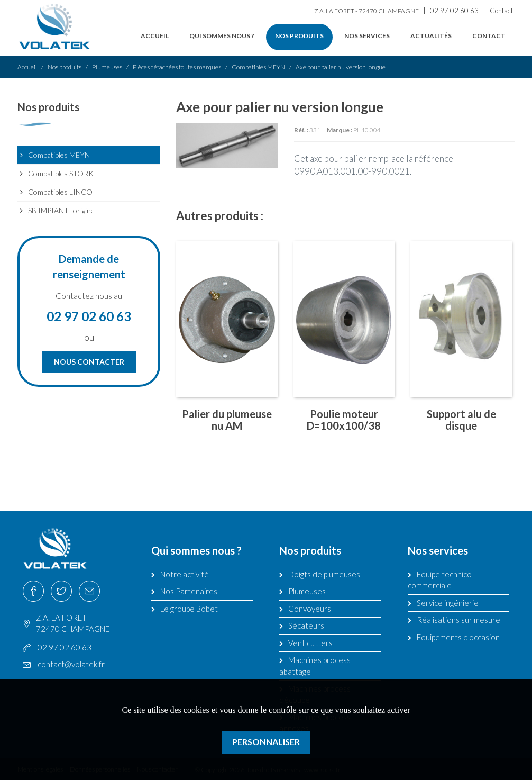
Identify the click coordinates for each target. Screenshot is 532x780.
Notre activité (185, 574)
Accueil (155, 36)
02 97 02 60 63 (454, 11)
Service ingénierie (448, 603)
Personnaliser (266, 742)
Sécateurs (306, 625)
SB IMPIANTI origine (61, 210)
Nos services (367, 36)
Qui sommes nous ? (222, 36)
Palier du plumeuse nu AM (227, 420)
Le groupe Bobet (189, 609)
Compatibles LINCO (60, 192)
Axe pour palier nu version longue (341, 67)
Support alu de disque (461, 420)
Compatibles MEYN (258, 67)
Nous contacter (89, 362)
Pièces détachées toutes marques (177, 67)
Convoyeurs (310, 609)
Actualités (431, 36)
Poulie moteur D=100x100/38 (344, 420)
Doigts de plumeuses (324, 574)
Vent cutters (310, 643)
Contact (501, 11)
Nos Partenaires (189, 591)
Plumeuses (107, 67)
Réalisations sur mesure (458, 620)
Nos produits (299, 36)
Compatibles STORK (61, 173)
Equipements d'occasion (458, 637)
